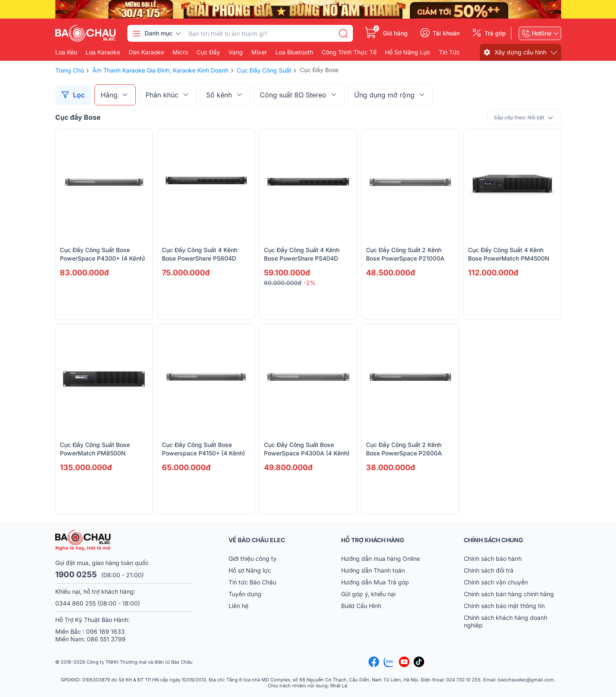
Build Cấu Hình (361, 606)
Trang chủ (70, 70)
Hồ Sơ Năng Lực (408, 52)
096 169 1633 (105, 631)
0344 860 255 (75, 603)
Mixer (259, 52)
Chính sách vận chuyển (496, 582)
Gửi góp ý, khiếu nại (368, 594)
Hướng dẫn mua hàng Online (381, 558)
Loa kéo (66, 52)
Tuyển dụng (245, 594)
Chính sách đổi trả (489, 570)
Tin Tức (449, 52)
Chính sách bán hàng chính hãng (509, 594)
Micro (180, 52)
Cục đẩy (208, 52)
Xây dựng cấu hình (521, 52)
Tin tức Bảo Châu (252, 582)
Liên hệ (238, 606)
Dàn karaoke (146, 52)
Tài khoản (446, 33)
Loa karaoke (103, 52)
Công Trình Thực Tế (349, 52)
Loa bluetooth (294, 52)
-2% (310, 283)
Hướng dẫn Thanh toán (373, 570)
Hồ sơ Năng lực (250, 570)
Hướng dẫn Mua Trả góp (375, 582)
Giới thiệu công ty (253, 558)
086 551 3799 (106, 639)
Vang (236, 52)
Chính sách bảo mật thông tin (504, 606)
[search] (343, 33)
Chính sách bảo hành (493, 558)
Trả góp (495, 33)
